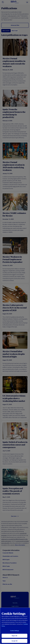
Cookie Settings (14, 631)
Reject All (14, 636)
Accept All (15, 641)
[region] (15, 626)
